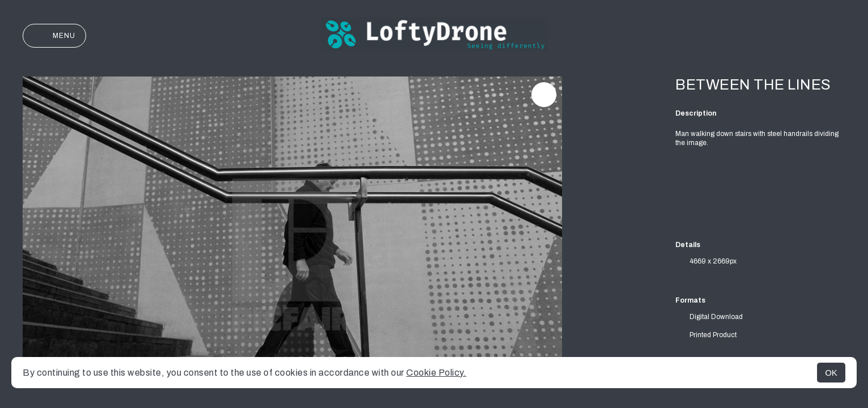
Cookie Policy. (436, 373)
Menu (54, 36)
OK (831, 373)
